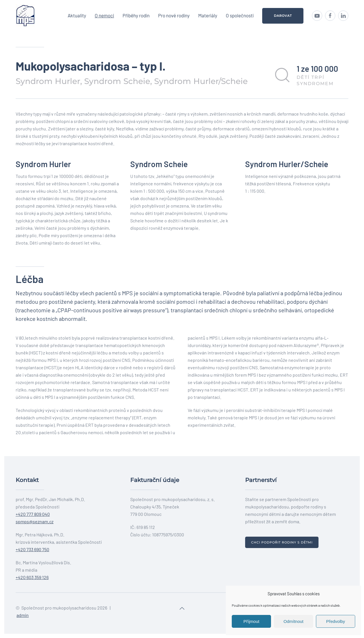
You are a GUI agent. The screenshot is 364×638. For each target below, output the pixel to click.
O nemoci (104, 15)
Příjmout (251, 621)
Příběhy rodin (136, 15)
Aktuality (77, 15)
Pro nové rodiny (174, 15)
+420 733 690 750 (32, 549)
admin (23, 615)
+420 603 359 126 (32, 577)
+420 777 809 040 (33, 514)
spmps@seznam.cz (35, 521)
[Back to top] (182, 608)
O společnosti (240, 15)
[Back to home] (25, 16)
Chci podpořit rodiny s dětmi (282, 542)
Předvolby (336, 621)
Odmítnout (293, 621)
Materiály (208, 15)
